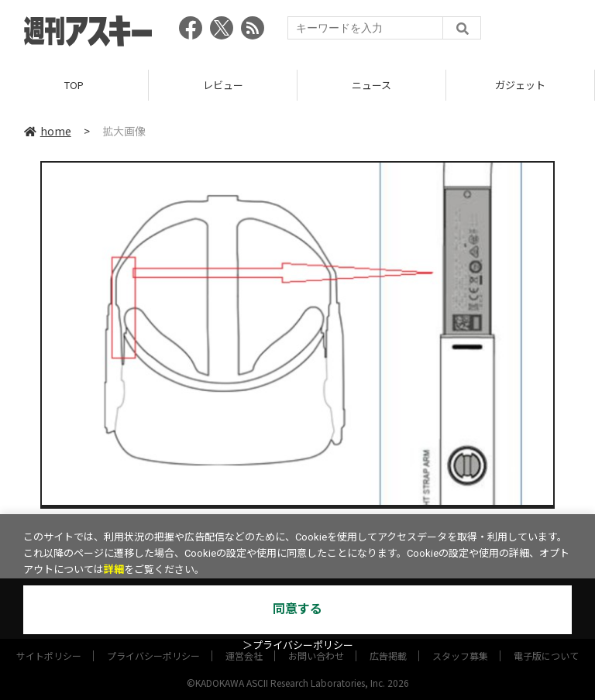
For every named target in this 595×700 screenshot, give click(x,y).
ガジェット (520, 85)
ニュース (371, 85)
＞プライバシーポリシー (298, 645)
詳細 (114, 570)
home (48, 131)
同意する (297, 609)
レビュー (223, 85)
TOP (74, 85)
